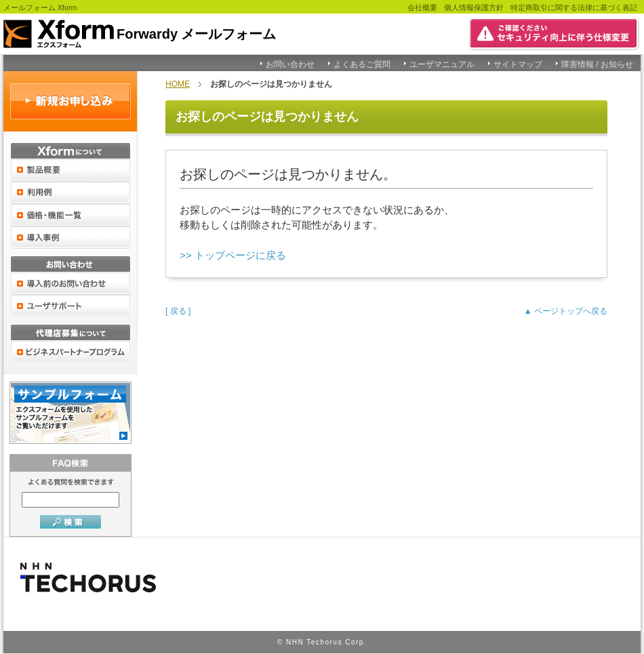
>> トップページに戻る (233, 255)
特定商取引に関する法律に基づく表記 (574, 7)
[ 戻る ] (178, 311)
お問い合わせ (290, 64)
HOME (178, 84)
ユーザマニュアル (442, 64)
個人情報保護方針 (474, 7)
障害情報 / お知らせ (597, 64)
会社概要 (422, 7)
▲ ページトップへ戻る (566, 311)
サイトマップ (518, 64)
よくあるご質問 (362, 64)
